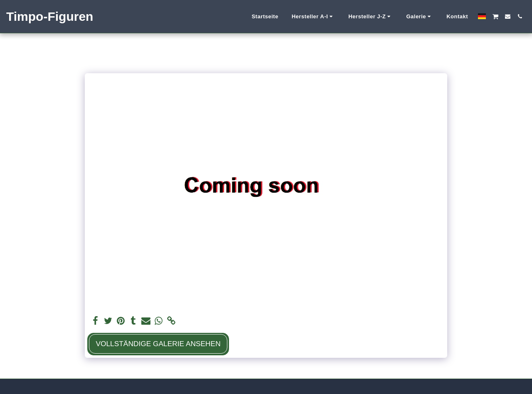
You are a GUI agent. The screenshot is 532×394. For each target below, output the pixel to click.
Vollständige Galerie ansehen (158, 344)
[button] (314, 17)
